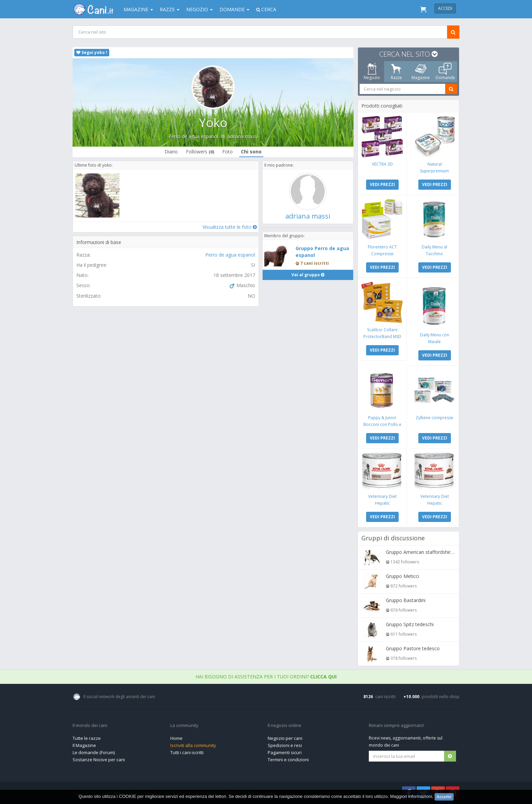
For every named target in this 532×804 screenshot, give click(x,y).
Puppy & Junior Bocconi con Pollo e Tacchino (382, 424)
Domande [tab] (445, 72)
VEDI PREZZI (382, 184)
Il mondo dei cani (90, 726)
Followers (200, 152)
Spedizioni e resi (285, 745)
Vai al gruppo (308, 275)
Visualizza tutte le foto (230, 227)
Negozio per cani (285, 738)
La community (184, 726)
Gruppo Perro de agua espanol (322, 252)
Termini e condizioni (288, 760)
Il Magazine (84, 745)
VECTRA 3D (382, 164)
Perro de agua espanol (193, 136)
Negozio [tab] (372, 72)
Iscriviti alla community (193, 745)
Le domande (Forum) (94, 752)
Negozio (199, 9)
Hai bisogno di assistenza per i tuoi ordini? (266, 677)
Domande (234, 9)
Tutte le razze (87, 738)
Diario (171, 152)
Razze (170, 9)
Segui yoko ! (92, 52)
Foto (227, 152)
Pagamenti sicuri (285, 752)
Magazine (138, 9)
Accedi (445, 8)
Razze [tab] (396, 72)
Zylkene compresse (434, 418)
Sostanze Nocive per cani (99, 760)
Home (176, 738)
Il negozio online (284, 726)
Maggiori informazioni (411, 797)
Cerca (266, 9)
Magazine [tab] (421, 72)
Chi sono (251, 152)
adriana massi (243, 136)
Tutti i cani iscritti (187, 752)
